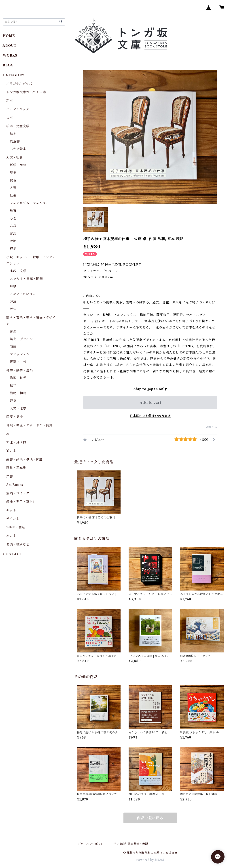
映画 (13, 347)
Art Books (15, 485)
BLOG (8, 65)
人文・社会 (15, 157)
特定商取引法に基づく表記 (131, 844)
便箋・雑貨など (18, 544)
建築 (13, 401)
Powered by (150, 860)
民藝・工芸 (18, 362)
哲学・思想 (18, 165)
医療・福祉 (15, 417)
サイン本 (13, 519)
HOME (9, 36)
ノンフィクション (23, 294)
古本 (10, 118)
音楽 (13, 331)
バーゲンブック (18, 109)
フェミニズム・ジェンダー (30, 203)
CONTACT (13, 554)
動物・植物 (18, 393)
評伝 (13, 309)
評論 (13, 301)
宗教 (13, 226)
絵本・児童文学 (18, 126)
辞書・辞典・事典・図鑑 (24, 459)
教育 (13, 211)
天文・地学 (18, 408)
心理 (13, 218)
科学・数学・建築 (19, 370)
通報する (212, 427)
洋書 (10, 476)
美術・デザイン (21, 339)
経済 (13, 249)
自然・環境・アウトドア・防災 (29, 425)
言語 (13, 233)
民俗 (13, 180)
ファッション (20, 354)
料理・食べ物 (16, 442)
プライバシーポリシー (92, 844)
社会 (13, 195)
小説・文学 (18, 271)
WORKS (10, 55)
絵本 (13, 134)
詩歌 (13, 286)
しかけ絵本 (18, 149)
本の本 (11, 536)
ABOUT (10, 46)
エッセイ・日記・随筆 (26, 279)
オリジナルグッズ (19, 84)
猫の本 (11, 451)
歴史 (13, 173)
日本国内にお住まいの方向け (150, 416)
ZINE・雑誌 (16, 527)
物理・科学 (18, 378)
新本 (10, 101)
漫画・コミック (18, 493)
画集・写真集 (16, 468)
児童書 (15, 141)
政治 (13, 241)
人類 (13, 188)
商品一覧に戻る (150, 818)
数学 (13, 385)
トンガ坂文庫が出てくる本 (26, 92)
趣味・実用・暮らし (21, 502)
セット (11, 510)
